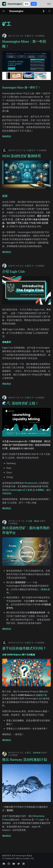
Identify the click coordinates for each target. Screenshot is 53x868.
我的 (49, 4)
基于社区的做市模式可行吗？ (24, 648)
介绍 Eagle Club (13, 271)
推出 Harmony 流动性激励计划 (25, 760)
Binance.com (31, 483)
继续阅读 (7, 136)
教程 (27, 4)
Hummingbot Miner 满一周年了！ (21, 87)
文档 (34, 4)
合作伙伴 (37, 753)
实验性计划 (41, 695)
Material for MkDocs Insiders (18, 858)
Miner (37, 521)
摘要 (5, 196)
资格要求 (6, 342)
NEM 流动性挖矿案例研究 (22, 156)
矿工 (29, 36)
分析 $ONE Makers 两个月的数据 (19, 655)
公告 (30, 521)
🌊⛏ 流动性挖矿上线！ (20, 403)
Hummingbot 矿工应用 (21, 490)
